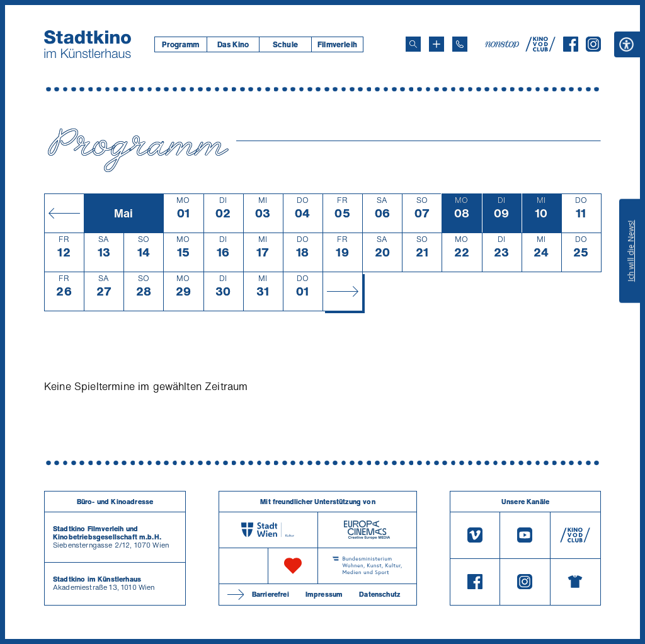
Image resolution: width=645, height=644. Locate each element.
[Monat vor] (342, 291)
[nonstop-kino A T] (503, 44)
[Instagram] (593, 48)
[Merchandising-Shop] (575, 582)
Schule (285, 44)
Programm (180, 44)
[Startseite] (88, 44)
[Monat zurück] (64, 213)
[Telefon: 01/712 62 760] (460, 44)
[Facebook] (571, 48)
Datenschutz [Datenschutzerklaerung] (380, 594)
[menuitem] (180, 44)
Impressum (324, 594)
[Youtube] (525, 535)
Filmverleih (337, 44)
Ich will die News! (631, 251)
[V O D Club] (540, 48)
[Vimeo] (475, 535)
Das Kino (233, 44)
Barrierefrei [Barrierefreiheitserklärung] (271, 594)
